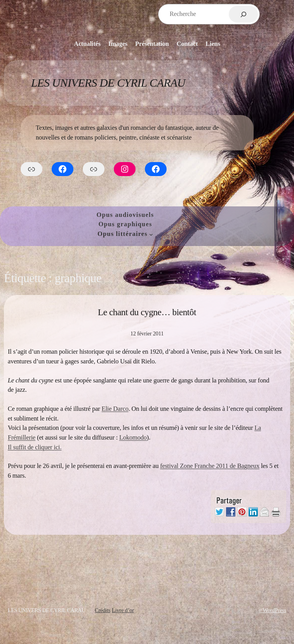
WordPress (274, 610)
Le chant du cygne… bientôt (147, 312)
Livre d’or (123, 610)
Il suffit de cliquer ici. (35, 447)
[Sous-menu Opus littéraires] (151, 234)
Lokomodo (133, 437)
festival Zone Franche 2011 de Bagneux (210, 466)
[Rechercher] (243, 14)
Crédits (103, 610)
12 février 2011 (147, 333)
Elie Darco (115, 409)
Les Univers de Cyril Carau (108, 83)
